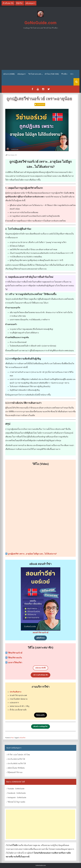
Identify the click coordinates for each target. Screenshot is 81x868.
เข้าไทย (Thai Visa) (52, 74)
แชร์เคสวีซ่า (22, 738)
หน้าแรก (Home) (9, 74)
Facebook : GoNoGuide (17, 793)
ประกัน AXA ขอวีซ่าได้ (16, 759)
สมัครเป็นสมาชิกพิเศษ (16, 768)
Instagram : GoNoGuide (17, 797)
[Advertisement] (40, 50)
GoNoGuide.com (40, 23)
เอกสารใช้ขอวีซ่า (15, 662)
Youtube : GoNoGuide (16, 788)
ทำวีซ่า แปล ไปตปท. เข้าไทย (19, 755)
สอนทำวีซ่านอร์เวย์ (40, 632)
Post (12, 738)
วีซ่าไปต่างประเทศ (35, 74)
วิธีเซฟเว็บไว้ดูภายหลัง (16, 802)
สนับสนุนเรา (22, 74)
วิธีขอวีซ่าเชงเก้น (15, 658)
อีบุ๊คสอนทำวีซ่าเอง (15, 772)
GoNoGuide (41, 104)
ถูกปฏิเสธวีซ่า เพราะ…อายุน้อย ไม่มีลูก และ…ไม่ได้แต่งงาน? (32, 554)
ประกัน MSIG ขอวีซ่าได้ (17, 763)
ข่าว (72, 74)
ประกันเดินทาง (15, 692)
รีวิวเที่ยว (64, 74)
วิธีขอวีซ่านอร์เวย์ (15, 653)
